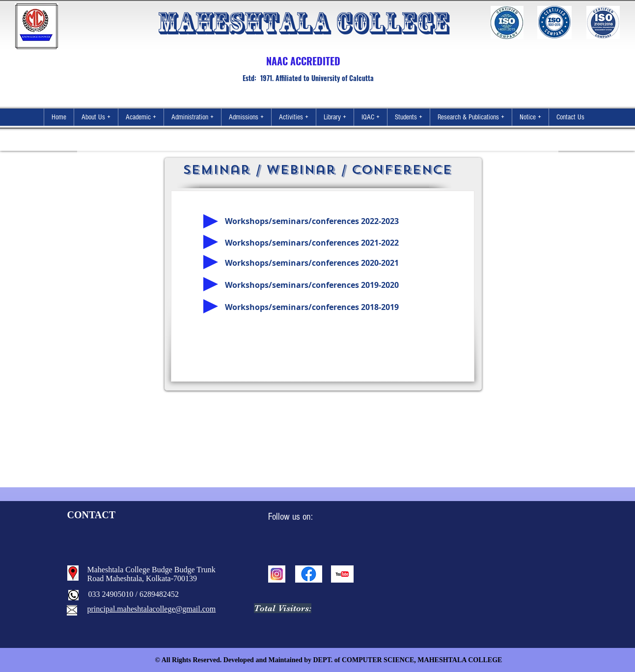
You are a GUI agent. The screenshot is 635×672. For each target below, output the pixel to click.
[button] (96, 117)
